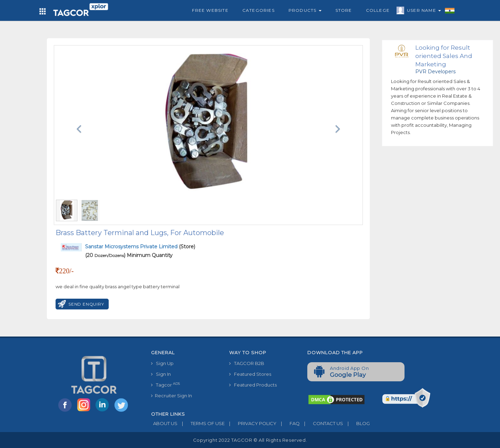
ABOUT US (164, 423)
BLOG (356, 423)
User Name (422, 11)
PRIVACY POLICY (251, 423)
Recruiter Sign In (172, 396)
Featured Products (253, 385)
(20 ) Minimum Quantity (129, 255)
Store (344, 10)
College (378, 10)
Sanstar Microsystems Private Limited (132, 247)
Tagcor (165, 385)
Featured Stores (250, 374)
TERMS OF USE (201, 423)
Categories (259, 10)
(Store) (140, 247)
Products (305, 10)
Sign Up (162, 363)
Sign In (161, 374)
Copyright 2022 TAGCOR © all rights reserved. (250, 440)
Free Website (210, 10)
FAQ (288, 423)
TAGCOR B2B (247, 363)
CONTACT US (321, 423)
